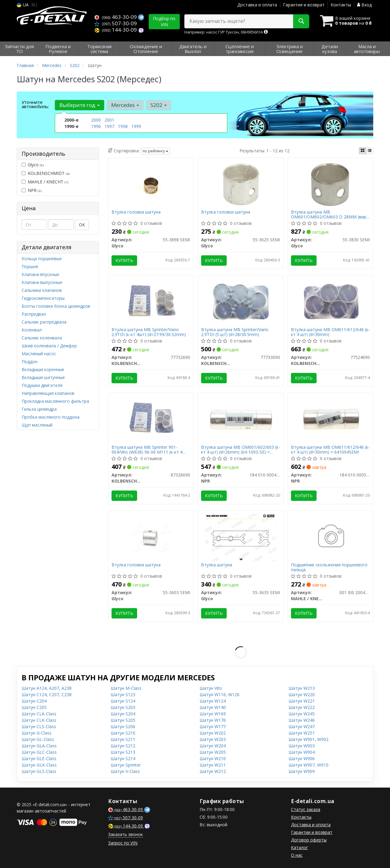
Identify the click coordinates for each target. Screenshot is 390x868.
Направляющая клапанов (48, 393)
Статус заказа (306, 809)
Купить (124, 260)
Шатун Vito (211, 688)
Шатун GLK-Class (39, 765)
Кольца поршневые (42, 259)
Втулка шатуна (217, 565)
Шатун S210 (123, 733)
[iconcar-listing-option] (370, 151)
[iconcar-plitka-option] (363, 151)
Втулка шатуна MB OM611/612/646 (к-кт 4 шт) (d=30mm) (330, 332)
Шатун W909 (302, 771)
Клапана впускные (41, 274)
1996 (96, 126)
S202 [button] (159, 105)
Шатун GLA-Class (39, 746)
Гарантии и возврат (312, 832)
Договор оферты (309, 840)
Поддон (30, 361)
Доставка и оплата (257, 5)
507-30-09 (116, 23)
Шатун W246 (302, 720)
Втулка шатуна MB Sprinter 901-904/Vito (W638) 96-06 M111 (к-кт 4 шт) (147, 450)
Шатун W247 (302, 726)
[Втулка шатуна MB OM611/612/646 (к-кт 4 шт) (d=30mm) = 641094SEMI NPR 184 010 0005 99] (331, 419)
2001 (109, 120)
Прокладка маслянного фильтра (55, 401)
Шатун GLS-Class (39, 771)
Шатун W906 (302, 758)
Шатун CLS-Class (39, 726)
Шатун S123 (123, 694)
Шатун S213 (123, 752)
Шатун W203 (213, 739)
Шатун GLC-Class (39, 752)
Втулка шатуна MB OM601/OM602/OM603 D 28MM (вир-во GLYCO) (329, 214)
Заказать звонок (126, 834)
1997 (109, 126)
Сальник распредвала (44, 322)
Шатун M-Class (126, 688)
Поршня (30, 266)
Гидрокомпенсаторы (43, 298)
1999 (136, 126)
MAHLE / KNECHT (45, 182)
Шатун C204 (34, 701)
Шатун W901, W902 (308, 739)
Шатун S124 (123, 701)
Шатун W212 (213, 771)
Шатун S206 (123, 726)
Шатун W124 (213, 701)
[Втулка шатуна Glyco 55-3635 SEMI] (241, 537)
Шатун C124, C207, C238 (47, 694)
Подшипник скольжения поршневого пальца (329, 567)
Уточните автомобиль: (35, 104)
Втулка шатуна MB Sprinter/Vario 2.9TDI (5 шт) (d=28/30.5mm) (235, 332)
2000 (96, 120)
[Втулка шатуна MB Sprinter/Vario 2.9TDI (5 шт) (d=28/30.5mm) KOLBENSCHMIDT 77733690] (241, 301)
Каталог (300, 847)
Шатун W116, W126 (220, 694)
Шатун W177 (213, 726)
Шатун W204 (213, 746)
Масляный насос (39, 354)
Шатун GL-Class (38, 739)
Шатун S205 (123, 720)
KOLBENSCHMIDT (46, 173)
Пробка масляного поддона (51, 417)
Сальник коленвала (42, 338)
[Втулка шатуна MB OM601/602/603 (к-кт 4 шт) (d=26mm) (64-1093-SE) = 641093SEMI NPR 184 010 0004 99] (241, 419)
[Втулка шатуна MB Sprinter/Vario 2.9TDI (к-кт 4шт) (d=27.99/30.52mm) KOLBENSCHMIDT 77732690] (151, 301)
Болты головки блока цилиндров (56, 306)
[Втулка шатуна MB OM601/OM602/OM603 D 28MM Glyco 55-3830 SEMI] (330, 184)
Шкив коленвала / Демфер (49, 346)
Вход (364, 5)
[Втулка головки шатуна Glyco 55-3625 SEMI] (241, 184)
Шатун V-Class (125, 771)
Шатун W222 (302, 707)
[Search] (301, 21)
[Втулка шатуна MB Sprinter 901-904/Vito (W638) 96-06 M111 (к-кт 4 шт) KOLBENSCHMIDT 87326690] (151, 419)
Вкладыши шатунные (43, 377)
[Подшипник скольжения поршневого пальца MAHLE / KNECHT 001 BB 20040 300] (330, 537)
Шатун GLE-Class (39, 758)
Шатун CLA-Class (39, 714)
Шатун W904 (302, 752)
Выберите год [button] (80, 105)
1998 (123, 126)
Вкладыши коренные (43, 369)
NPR (32, 190)
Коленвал (32, 330)
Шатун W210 (213, 758)
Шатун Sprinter (126, 765)
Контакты (341, 5)
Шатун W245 (302, 714)
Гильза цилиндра (39, 409)
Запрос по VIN (123, 843)
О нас (297, 855)
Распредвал (34, 314)
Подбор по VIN (164, 21)
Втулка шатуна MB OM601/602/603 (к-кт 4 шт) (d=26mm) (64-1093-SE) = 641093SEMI (241, 450)
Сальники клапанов (42, 290)
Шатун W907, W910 (308, 765)
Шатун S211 (123, 739)
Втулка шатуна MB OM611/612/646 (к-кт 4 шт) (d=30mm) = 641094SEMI (330, 450)
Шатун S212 (123, 746)
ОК (82, 225)
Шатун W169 (213, 714)
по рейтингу (155, 151)
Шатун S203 (123, 707)
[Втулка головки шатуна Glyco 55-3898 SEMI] (151, 184)
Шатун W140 (213, 707)
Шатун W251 (302, 733)
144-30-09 (116, 30)
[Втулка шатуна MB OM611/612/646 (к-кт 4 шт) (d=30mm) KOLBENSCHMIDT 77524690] (331, 301)
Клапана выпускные (42, 282)
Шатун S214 (123, 758)
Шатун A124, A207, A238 (47, 688)
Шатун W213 (302, 688)
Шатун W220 (302, 694)
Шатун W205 (213, 752)
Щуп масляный (37, 425)
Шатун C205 (34, 707)
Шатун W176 (213, 720)
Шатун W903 (302, 746)
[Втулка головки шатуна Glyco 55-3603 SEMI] (151, 537)
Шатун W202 (213, 733)
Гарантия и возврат (304, 5)
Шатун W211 (213, 765)
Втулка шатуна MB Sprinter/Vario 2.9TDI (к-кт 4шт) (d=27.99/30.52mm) (149, 332)
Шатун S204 (123, 714)
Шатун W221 (302, 701)
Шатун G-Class (37, 733)
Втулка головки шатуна (136, 212)
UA (23, 5)
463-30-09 (116, 17)
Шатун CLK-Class (39, 720)
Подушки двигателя (42, 385)
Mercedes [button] (125, 105)
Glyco (33, 165)
